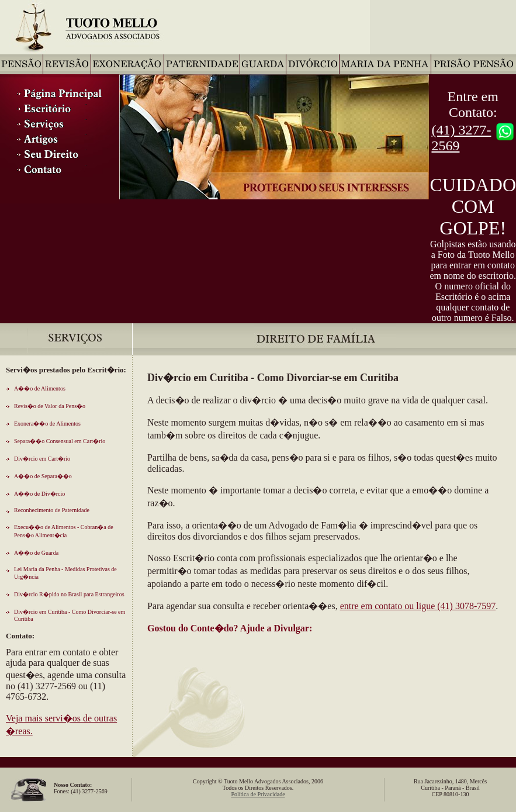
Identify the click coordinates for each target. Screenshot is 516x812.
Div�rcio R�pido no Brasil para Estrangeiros (69, 594)
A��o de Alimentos (40, 388)
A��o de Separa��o (43, 476)
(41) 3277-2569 (461, 138)
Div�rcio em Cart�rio (42, 459)
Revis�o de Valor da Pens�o (50, 406)
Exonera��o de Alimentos (47, 424)
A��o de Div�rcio (39, 494)
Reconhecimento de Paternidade (52, 510)
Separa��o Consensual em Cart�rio (60, 441)
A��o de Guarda (36, 553)
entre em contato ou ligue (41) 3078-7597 (418, 606)
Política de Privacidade (258, 794)
